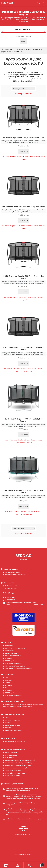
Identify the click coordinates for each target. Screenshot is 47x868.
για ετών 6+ (36, 143)
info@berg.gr (9, 593)
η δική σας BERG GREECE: (13, 784)
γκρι (30, 143)
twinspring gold (18, 143)
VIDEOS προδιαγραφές (12, 661)
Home (6, 49)
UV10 (26, 143)
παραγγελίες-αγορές (11, 725)
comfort (40, 424)
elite (11, 141)
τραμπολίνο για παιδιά (12, 770)
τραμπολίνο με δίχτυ (11, 776)
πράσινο (29, 497)
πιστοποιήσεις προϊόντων (14, 741)
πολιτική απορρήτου (11, 720)
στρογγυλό (17, 141)
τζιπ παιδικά (9, 758)
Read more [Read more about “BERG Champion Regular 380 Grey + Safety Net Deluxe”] (24, 292)
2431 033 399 (9, 600)
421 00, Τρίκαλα (10, 588)
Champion (7, 680)
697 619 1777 (9, 597)
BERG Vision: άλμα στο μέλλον (15, 666)
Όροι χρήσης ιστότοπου (13, 714)
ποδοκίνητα (8, 645)
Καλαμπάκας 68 (10, 586)
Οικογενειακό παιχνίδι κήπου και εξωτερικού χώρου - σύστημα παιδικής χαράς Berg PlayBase (24, 705)
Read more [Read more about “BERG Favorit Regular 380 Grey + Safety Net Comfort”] (24, 435)
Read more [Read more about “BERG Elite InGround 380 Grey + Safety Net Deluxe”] (24, 220)
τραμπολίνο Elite (15, 157)
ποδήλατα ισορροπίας (12, 656)
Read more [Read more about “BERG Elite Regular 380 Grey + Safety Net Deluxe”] (24, 151)
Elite (5, 677)
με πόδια (31, 141)
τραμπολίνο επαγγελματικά (14, 773)
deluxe (43, 141)
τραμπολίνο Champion (20, 297)
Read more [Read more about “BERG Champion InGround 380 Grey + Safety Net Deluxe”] (24, 363)
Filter (23, 41)
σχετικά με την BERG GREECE (14, 575)
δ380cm (25, 141)
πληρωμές (8, 728)
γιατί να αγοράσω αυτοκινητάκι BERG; (18, 669)
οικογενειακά (9, 651)
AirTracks (7, 685)
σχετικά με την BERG (11, 572)
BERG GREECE (7, 3)
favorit (12, 424)
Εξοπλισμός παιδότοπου (13, 701)
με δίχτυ (9, 143)
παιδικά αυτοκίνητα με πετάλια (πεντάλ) (19, 760)
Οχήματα (6, 643)
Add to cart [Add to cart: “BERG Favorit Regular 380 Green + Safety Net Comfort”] (24, 506)
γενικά (6, 717)
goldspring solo (18, 426)
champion (14, 281)
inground (31, 210)
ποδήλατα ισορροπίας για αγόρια (16, 768)
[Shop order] (24, 89)
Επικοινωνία (8, 583)
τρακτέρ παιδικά (10, 755)
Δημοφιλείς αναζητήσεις (13, 750)
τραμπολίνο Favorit (20, 440)
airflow (37, 141)
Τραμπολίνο (8, 675)
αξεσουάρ (7, 658)
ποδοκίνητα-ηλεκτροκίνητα (14, 648)
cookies (7, 722)
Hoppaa (7, 688)
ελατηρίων (5, 141)
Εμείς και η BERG (10, 569)
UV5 (29, 283)
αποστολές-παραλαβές (12, 730)
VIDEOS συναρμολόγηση (12, 663)
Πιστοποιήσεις (9, 738)
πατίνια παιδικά (10, 653)
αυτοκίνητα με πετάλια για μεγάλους (17, 763)
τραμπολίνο (6, 157)
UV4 (25, 426)
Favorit (6, 683)
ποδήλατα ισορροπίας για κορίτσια (17, 765)
